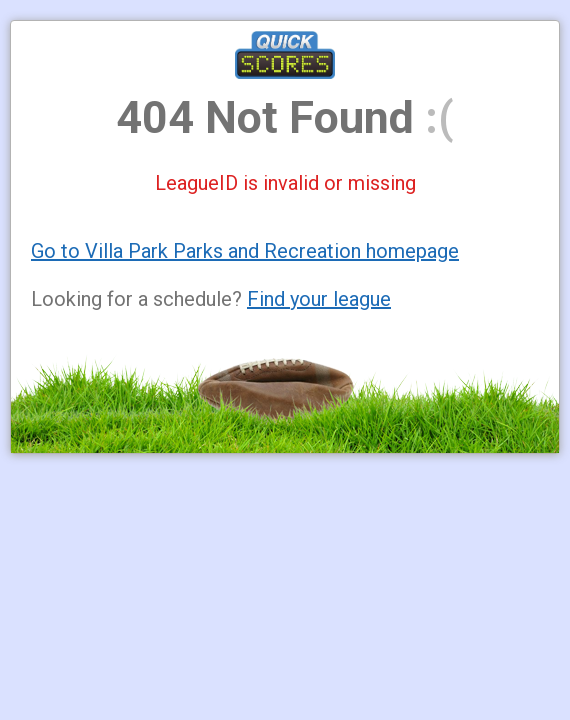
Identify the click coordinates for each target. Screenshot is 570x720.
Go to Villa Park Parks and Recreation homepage (245, 251)
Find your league (319, 299)
